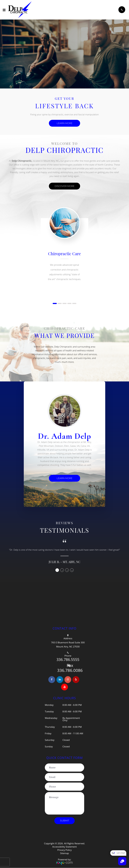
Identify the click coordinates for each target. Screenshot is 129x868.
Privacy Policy (64, 850)
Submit (65, 821)
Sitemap (65, 853)
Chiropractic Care (64, 254)
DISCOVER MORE (64, 186)
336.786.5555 (68, 659)
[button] (55, 303)
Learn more (64, 123)
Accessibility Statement (64, 847)
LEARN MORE (64, 478)
